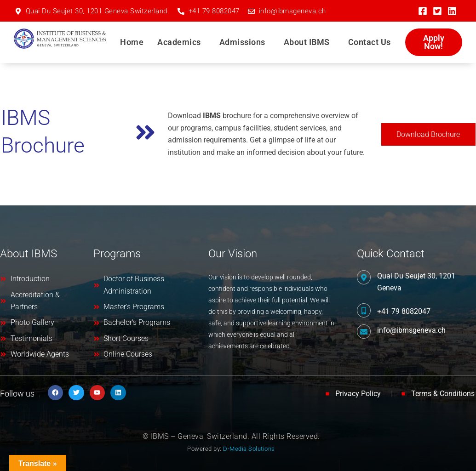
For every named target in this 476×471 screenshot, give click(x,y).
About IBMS (307, 42)
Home (132, 42)
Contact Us (370, 42)
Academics (179, 42)
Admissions (242, 42)
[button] (181, 42)
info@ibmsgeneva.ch (411, 330)
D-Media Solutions (249, 449)
